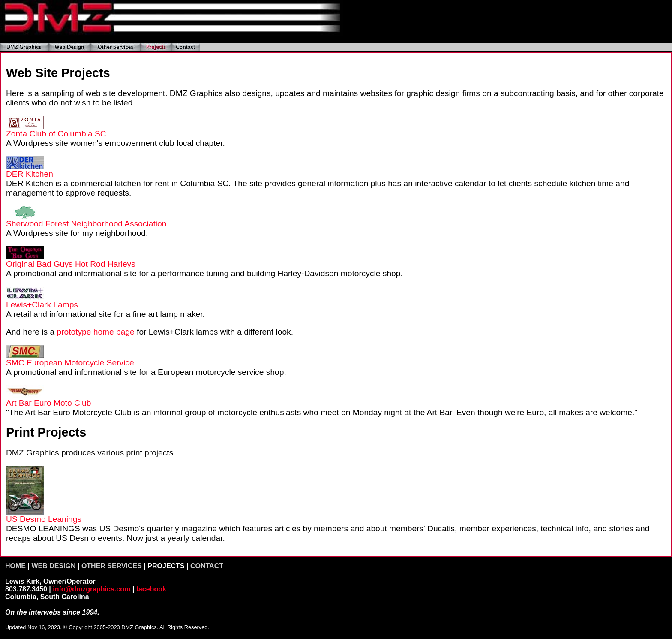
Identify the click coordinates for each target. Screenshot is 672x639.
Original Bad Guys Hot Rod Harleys (71, 264)
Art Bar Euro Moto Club (48, 403)
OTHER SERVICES (112, 566)
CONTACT (207, 566)
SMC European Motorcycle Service (70, 363)
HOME (15, 566)
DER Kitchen (30, 174)
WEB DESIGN (53, 566)
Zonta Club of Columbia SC (56, 134)
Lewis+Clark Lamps (42, 305)
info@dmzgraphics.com (91, 589)
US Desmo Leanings (44, 519)
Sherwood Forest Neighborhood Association (86, 224)
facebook (151, 589)
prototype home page (95, 332)
